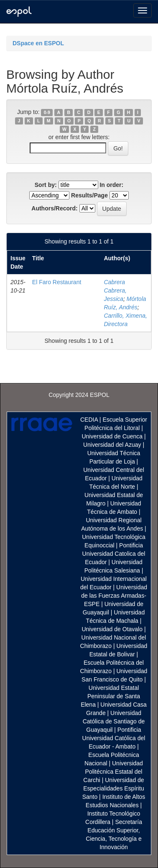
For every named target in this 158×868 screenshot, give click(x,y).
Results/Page (89, 195)
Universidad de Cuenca (112, 436)
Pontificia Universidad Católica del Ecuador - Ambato (114, 738)
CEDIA (89, 420)
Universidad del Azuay (112, 445)
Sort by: (46, 185)
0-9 (47, 112)
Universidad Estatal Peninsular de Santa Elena (110, 696)
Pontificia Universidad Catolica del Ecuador (114, 554)
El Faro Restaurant (57, 282)
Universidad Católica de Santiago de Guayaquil (114, 721)
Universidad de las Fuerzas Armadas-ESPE (114, 596)
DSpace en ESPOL (38, 43)
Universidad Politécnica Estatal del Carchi (113, 772)
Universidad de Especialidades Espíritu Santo (113, 788)
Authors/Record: (54, 208)
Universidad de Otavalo (112, 629)
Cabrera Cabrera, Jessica (115, 290)
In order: (111, 185)
